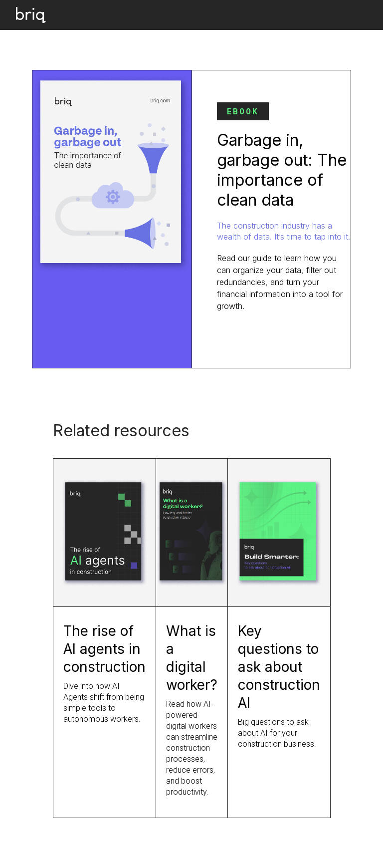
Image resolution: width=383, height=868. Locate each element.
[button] (358, 15)
